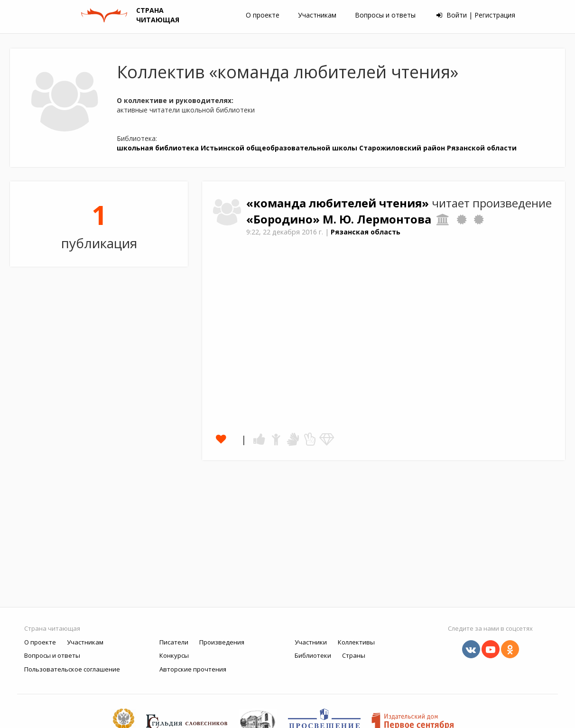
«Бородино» (284, 219)
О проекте (263, 15)
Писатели (174, 642)
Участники (311, 642)
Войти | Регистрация (476, 15)
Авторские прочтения (193, 669)
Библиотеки (313, 655)
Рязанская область (366, 232)
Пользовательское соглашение (72, 669)
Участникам (317, 15)
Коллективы (356, 642)
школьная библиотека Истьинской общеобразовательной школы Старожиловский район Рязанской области (317, 148)
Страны (354, 655)
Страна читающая (52, 628)
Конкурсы (174, 655)
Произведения (222, 642)
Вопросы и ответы (385, 15)
